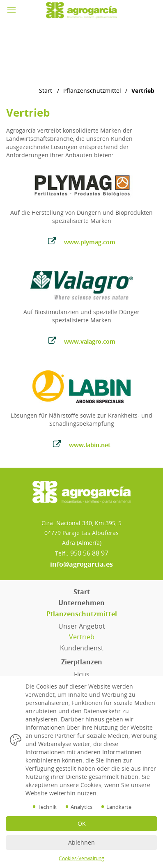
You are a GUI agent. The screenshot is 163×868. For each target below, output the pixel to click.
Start (46, 91)
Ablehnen (81, 842)
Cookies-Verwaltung (81, 858)
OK (82, 823)
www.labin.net (82, 444)
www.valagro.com (82, 341)
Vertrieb (82, 637)
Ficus (82, 674)
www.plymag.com (82, 242)
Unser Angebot (82, 626)
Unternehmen (81, 603)
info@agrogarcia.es (81, 564)
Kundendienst (82, 648)
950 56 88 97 (89, 553)
